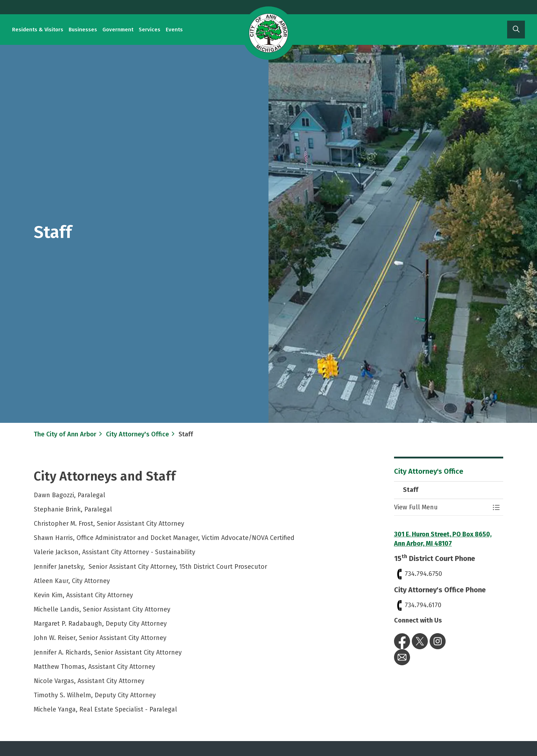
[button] (442, 507)
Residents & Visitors (38, 30)
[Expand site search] (516, 30)
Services (150, 30)
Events (174, 30)
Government (118, 30)
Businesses (83, 30)
